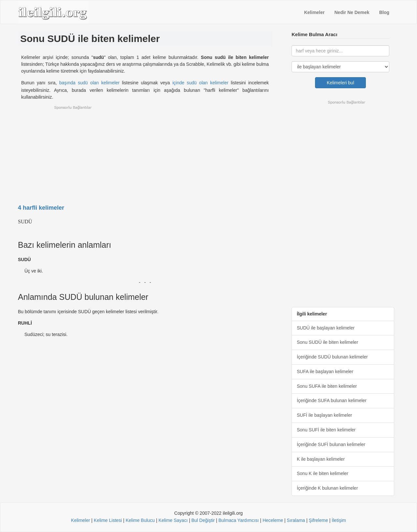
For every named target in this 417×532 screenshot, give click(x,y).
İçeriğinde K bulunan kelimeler (327, 488)
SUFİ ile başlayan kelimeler (324, 415)
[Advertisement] (145, 151)
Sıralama (296, 520)
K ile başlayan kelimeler (321, 459)
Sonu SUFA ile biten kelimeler (327, 386)
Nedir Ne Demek (352, 12)
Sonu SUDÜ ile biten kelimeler (327, 342)
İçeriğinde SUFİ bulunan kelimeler (331, 444)
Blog (384, 12)
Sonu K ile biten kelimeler (323, 473)
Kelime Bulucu (140, 520)
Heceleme (273, 520)
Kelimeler (314, 12)
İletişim (339, 520)
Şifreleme (318, 520)
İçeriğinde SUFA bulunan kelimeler (332, 400)
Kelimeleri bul (341, 83)
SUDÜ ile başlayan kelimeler (326, 328)
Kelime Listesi (108, 520)
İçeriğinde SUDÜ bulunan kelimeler (332, 357)
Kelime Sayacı (173, 520)
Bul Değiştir (203, 520)
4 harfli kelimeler (41, 208)
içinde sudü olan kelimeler (200, 83)
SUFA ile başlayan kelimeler (325, 371)
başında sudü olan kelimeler (89, 83)
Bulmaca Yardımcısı (238, 520)
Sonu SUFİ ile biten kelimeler (326, 430)
